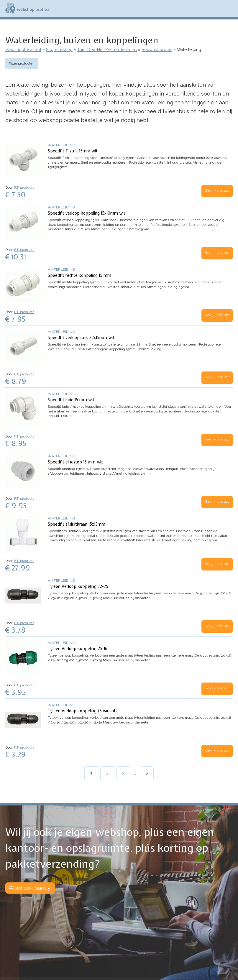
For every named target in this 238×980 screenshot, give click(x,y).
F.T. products (24, 188)
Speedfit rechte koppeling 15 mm (79, 275)
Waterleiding (61, 145)
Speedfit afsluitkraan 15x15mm (77, 524)
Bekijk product (217, 190)
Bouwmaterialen (157, 50)
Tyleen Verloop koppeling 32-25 (78, 586)
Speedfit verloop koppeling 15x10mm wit (87, 213)
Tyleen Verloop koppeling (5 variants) (83, 711)
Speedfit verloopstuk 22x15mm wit (81, 338)
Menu (231, 9)
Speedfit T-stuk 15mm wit (73, 151)
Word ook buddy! (30, 888)
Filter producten (22, 63)
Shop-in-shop (59, 50)
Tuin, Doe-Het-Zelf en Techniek (107, 50)
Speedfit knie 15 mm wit (71, 400)
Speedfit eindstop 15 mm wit (75, 462)
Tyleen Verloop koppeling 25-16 (78, 649)
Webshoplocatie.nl (23, 50)
